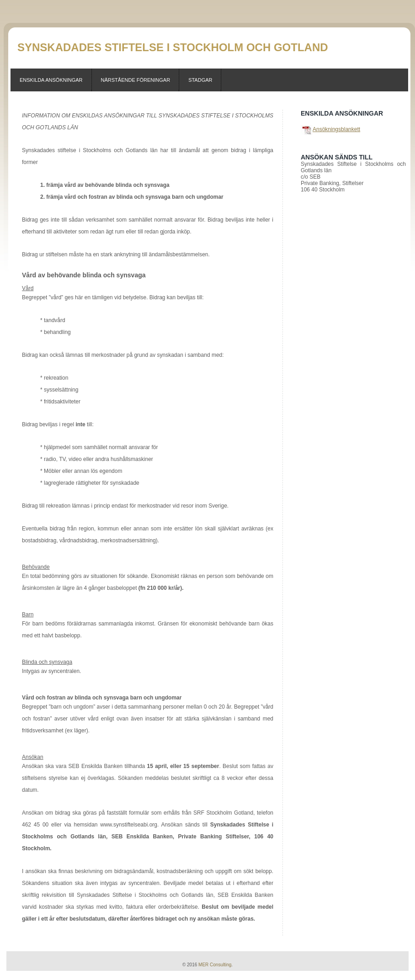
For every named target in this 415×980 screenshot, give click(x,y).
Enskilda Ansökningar (51, 80)
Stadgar (200, 80)
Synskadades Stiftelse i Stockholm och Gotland (173, 47)
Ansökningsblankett (336, 129)
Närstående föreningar (136, 80)
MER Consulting (215, 965)
